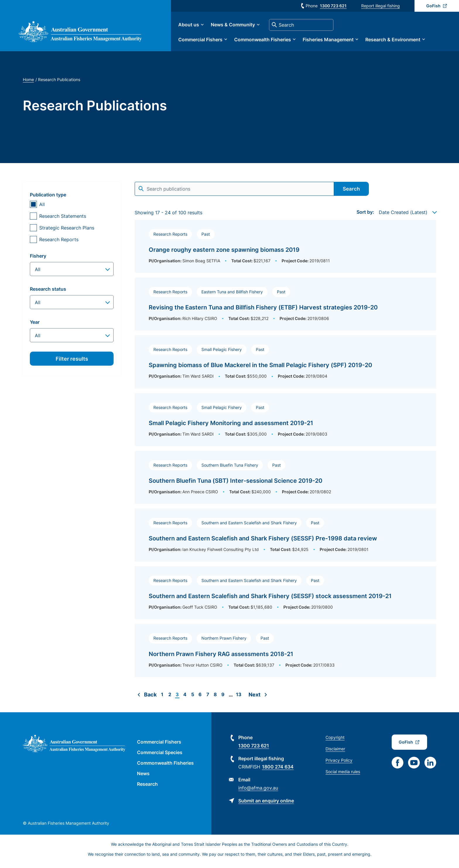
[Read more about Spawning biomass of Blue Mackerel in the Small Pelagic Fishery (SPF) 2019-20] (285, 366)
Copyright (335, 741)
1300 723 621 (333, 6)
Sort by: (365, 216)
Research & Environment (407, 42)
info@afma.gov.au (258, 792)
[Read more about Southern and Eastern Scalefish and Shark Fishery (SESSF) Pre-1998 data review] (285, 539)
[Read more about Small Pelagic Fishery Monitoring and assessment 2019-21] (285, 424)
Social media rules (343, 776)
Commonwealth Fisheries (277, 42)
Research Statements (63, 220)
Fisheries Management (342, 42)
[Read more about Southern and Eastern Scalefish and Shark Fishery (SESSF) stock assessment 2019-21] (285, 597)
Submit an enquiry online (266, 805)
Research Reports (59, 244)
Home (28, 84)
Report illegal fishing (381, 6)
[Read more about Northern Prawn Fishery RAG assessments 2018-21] (285, 655)
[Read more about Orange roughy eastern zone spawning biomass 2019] (285, 250)
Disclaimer (335, 753)
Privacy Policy (339, 764)
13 (239, 698)
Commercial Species (160, 756)
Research (147, 788)
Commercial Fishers (215, 42)
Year (35, 326)
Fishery (38, 260)
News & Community (247, 27)
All (42, 208)
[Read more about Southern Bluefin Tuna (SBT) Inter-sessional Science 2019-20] (285, 481)
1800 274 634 (278, 771)
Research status (48, 293)
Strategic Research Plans (67, 232)
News (143, 778)
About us (203, 27)
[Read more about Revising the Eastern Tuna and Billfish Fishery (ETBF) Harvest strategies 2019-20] (285, 308)
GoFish (433, 6)
